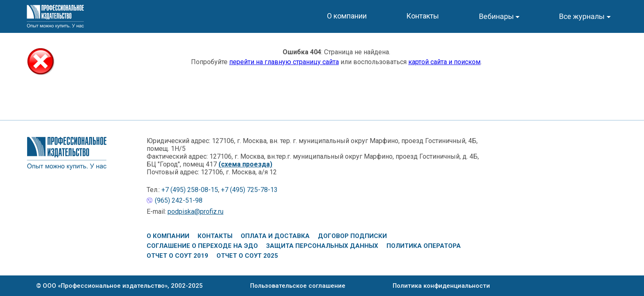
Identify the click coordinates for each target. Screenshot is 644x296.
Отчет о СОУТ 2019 (177, 256)
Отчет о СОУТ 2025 (247, 256)
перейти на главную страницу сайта (284, 62)
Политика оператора (424, 246)
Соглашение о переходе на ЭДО (202, 246)
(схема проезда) (245, 164)
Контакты (215, 236)
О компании (168, 236)
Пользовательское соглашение (298, 286)
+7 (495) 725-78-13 (249, 190)
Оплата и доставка (275, 236)
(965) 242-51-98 (179, 200)
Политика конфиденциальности (441, 286)
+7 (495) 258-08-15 (190, 190)
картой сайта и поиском (444, 62)
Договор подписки (352, 236)
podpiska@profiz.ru (195, 212)
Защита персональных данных (322, 246)
